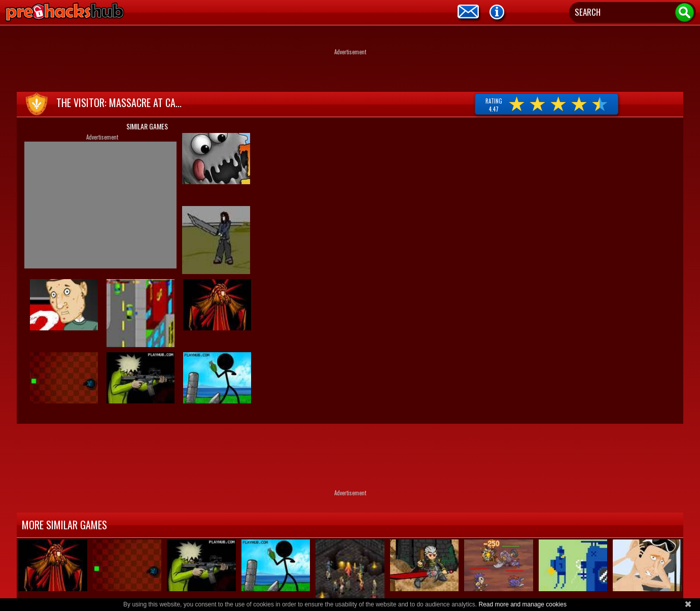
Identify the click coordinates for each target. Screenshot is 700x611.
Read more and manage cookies (522, 604)
